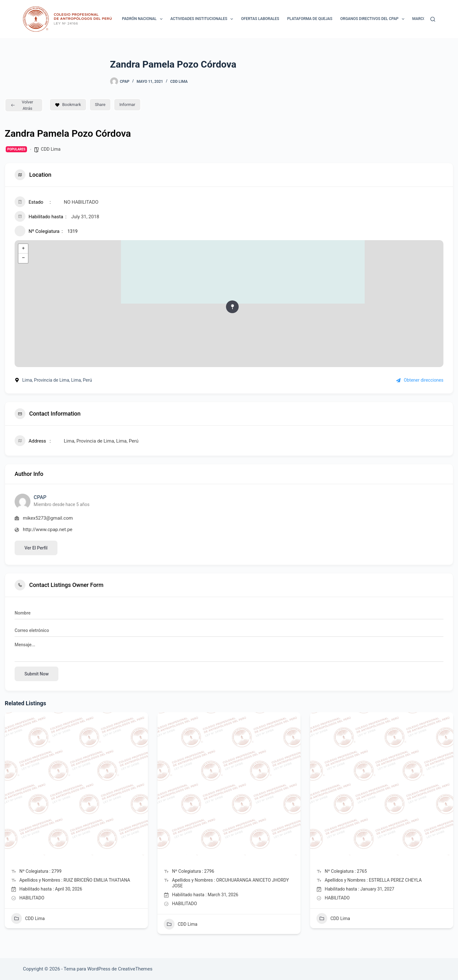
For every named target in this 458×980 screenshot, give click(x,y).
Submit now (37, 674)
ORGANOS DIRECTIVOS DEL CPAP (374, 19)
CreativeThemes (135, 969)
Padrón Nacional (143, 19)
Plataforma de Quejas (310, 19)
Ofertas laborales (260, 19)
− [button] (23, 258)
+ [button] (23, 249)
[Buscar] (433, 19)
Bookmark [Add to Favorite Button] (68, 105)
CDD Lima (179, 82)
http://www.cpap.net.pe (48, 529)
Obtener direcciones (420, 380)
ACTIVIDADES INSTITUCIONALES (203, 19)
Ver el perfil (36, 548)
